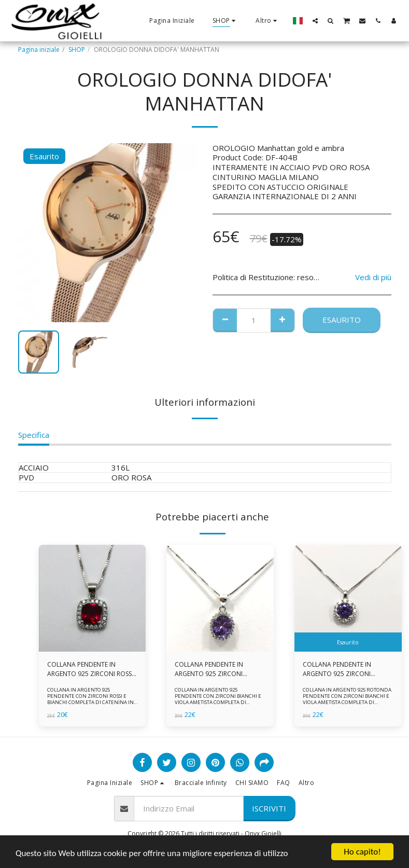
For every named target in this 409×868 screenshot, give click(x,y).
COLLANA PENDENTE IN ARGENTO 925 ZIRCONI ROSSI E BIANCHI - (90, 669)
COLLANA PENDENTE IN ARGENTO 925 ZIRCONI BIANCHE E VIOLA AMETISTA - (345, 669)
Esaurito (342, 320)
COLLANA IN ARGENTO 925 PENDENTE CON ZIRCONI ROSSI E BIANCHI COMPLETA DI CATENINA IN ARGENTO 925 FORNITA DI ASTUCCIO (90, 699)
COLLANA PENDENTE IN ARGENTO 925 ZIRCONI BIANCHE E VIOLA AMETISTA (215, 669)
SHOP (77, 50)
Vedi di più (373, 277)
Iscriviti (269, 808)
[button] (315, 20)
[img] (93, 598)
